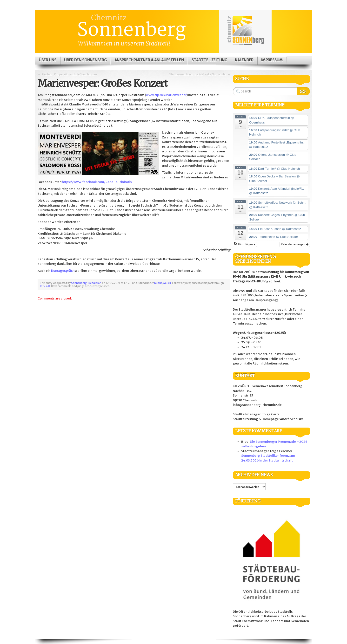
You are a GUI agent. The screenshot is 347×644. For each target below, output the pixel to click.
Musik (167, 283)
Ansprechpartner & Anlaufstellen (149, 60)
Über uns (48, 60)
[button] (245, 244)
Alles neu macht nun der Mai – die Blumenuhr (197, 74)
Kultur (158, 283)
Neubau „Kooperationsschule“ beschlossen (70, 74)
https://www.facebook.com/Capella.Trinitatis (97, 182)
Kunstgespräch (63, 271)
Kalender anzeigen (295, 244)
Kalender (244, 60)
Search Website (303, 91)
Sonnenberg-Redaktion (86, 283)
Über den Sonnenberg (85, 60)
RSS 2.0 (45, 286)
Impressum (272, 60)
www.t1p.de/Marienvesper (166, 95)
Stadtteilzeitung (209, 60)
